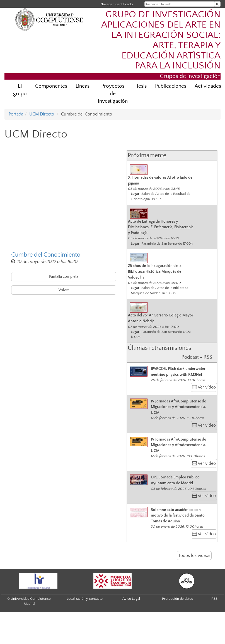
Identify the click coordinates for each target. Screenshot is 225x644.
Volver (64, 290)
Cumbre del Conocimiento (46, 255)
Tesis (141, 86)
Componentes (51, 86)
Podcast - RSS (197, 357)
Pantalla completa (64, 277)
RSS (214, 599)
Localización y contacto (85, 599)
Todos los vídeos (194, 555)
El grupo (20, 90)
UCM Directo (42, 114)
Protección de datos (177, 599)
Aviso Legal (131, 599)
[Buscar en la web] (217, 4)
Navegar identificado (117, 4)
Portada (16, 114)
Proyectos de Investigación (113, 94)
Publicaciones (171, 86)
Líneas (83, 86)
